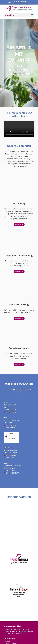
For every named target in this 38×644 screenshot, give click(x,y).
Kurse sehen (19, 225)
